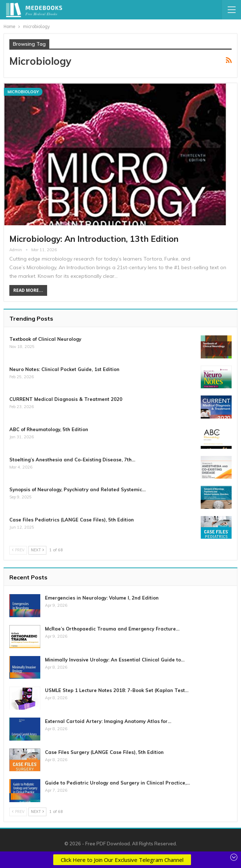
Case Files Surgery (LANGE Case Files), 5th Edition (104, 752)
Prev (18, 550)
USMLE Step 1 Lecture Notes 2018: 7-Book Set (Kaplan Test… (117, 690)
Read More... (28, 290)
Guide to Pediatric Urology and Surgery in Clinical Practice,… (117, 783)
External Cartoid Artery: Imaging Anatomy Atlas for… (108, 721)
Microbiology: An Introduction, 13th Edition (94, 239)
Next (37, 550)
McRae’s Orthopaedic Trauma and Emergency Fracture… (112, 629)
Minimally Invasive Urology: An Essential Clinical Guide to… (115, 660)
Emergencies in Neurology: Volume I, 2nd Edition (102, 598)
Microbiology (23, 92)
